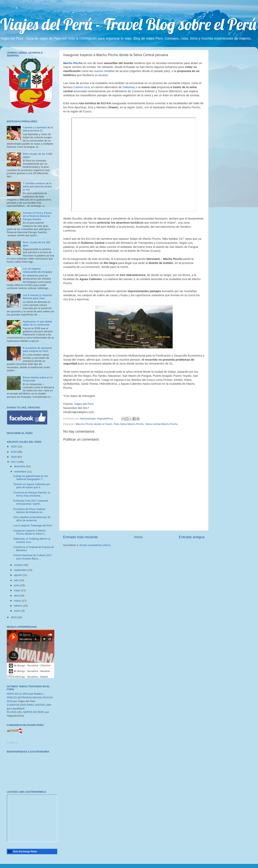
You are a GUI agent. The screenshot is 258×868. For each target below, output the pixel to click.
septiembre (21, 570)
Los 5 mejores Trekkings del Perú (33, 526)
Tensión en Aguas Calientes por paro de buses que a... (32, 486)
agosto (18, 575)
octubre (19, 565)
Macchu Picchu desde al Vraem (94, 424)
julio (17, 580)
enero (18, 611)
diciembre (20, 466)
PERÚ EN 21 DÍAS (18, 694)
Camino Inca (82, 87)
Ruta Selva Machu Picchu (129, 424)
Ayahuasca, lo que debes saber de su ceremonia (37, 323)
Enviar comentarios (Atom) (95, 545)
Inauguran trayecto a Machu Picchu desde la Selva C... (30, 532)
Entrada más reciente (81, 537)
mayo (18, 590)
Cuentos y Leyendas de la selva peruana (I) (38, 129)
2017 (14, 462)
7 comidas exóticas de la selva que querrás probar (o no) (37, 186)
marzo (18, 601)
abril (17, 596)
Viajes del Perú (84, 404)
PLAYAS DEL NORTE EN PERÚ (26, 712)
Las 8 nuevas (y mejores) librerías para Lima (37, 297)
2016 (14, 617)
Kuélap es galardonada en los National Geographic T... (31, 478)
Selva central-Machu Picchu (161, 424)
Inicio (138, 537)
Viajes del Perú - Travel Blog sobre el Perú (128, 24)
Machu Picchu (73, 63)
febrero (19, 606)
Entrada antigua (192, 537)
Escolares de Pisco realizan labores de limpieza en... (29, 511)
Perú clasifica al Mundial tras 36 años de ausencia (32, 519)
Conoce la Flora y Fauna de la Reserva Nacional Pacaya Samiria (37, 216)
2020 (14, 447)
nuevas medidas (105, 71)
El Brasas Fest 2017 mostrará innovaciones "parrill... (31, 502)
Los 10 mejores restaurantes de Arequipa (37, 270)
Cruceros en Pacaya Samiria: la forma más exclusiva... (32, 494)
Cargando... (14, 742)
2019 (14, 452)
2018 (14, 457)
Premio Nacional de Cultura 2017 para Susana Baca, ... (33, 557)
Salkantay (129, 87)
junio (17, 585)
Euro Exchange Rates (25, 852)
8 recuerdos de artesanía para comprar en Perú (37, 349)
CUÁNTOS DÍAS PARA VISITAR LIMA (29, 705)
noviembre (20, 472)
